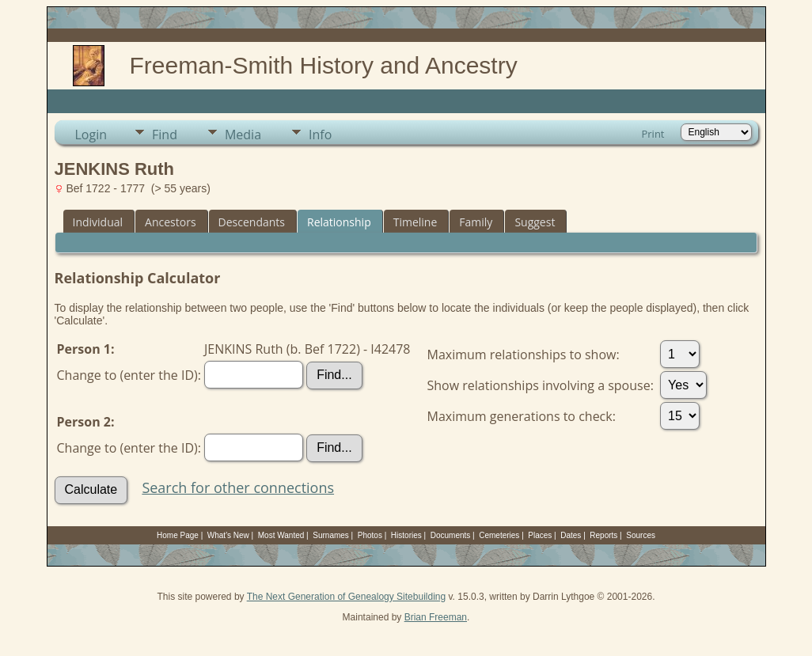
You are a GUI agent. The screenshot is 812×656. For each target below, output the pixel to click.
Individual (98, 222)
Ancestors (170, 222)
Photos (370, 535)
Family (476, 222)
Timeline (415, 222)
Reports (603, 535)
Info (320, 135)
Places (540, 535)
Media (243, 135)
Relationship (339, 222)
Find (165, 135)
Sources (641, 535)
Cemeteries (499, 535)
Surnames (331, 535)
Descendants (252, 222)
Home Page (178, 535)
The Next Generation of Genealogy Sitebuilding (347, 597)
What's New (228, 535)
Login (91, 135)
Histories (406, 535)
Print (653, 134)
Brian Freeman (436, 617)
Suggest (535, 222)
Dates (571, 535)
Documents (451, 535)
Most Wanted (281, 535)
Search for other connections (238, 487)
